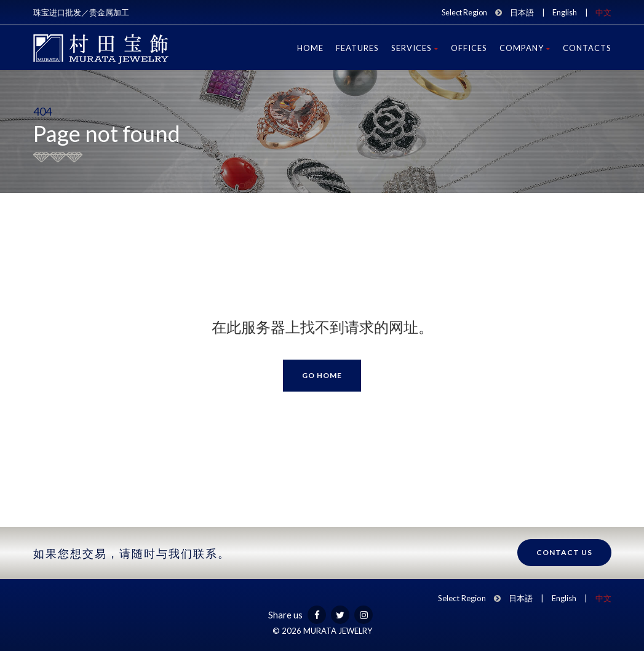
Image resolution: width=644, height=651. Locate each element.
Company (525, 48)
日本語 (522, 12)
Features (357, 48)
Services (415, 48)
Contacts (587, 48)
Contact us (564, 552)
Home (310, 48)
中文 (603, 12)
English (565, 12)
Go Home (322, 375)
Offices (469, 48)
